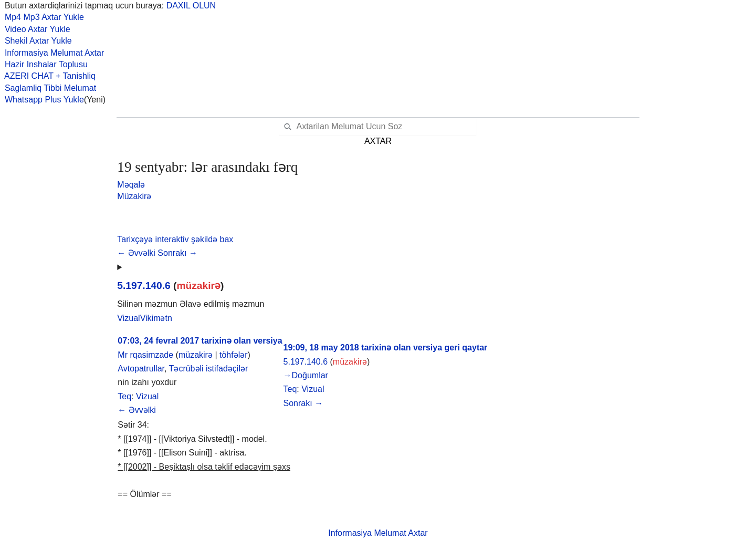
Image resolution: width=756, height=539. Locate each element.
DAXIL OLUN (191, 6)
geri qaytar (466, 348)
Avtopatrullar (141, 369)
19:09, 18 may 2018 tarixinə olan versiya (363, 348)
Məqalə (131, 185)
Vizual (147, 396)
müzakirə (198, 286)
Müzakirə (134, 196)
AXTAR (378, 141)
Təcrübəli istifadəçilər (209, 369)
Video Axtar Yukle (35, 29)
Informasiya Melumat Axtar (52, 53)
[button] (175, 239)
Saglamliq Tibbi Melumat (48, 88)
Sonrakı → (177, 253)
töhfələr (234, 355)
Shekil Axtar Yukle (36, 41)
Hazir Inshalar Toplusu (44, 64)
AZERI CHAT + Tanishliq (48, 76)
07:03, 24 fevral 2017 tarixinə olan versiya (200, 341)
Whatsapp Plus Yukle (42, 100)
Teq (124, 396)
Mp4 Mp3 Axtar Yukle (42, 17)
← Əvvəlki (137, 253)
